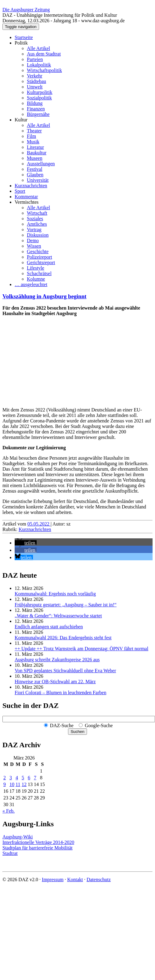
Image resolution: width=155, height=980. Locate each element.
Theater (34, 131)
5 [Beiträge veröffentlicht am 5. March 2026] (23, 778)
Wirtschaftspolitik (44, 70)
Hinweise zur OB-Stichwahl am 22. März (55, 682)
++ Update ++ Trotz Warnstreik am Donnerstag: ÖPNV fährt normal (81, 649)
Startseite (24, 37)
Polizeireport (40, 257)
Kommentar (26, 197)
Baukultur (37, 153)
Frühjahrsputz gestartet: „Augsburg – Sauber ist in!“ (66, 605)
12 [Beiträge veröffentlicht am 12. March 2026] (24, 784)
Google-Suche (99, 725)
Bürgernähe (38, 114)
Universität (38, 180)
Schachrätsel (39, 273)
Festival (35, 169)
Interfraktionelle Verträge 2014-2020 (38, 842)
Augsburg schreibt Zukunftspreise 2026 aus (57, 660)
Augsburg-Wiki (18, 837)
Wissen (34, 246)
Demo (33, 241)
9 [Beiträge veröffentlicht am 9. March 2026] (5, 784)
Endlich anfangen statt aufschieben (49, 627)
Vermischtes (27, 202)
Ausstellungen (41, 164)
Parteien (35, 59)
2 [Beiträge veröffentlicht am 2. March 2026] (5, 778)
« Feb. (9, 811)
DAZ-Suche (62, 725)
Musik (33, 142)
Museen (35, 158)
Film (31, 136)
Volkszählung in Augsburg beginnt (44, 296)
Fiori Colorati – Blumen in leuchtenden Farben (60, 693)
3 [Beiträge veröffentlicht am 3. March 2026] (11, 778)
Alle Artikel (38, 48)
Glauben (35, 175)
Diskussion (38, 235)
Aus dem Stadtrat (44, 54)
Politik (21, 43)
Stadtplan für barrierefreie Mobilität (38, 848)
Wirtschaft (37, 213)
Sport (20, 191)
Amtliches (37, 224)
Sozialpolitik (39, 98)
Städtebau (36, 81)
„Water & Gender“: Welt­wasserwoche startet (58, 616)
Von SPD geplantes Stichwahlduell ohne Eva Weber (65, 671)
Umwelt (35, 87)
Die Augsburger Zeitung (26, 10)
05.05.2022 (39, 524)
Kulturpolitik (40, 92)
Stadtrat (10, 853)
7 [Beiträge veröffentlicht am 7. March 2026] (35, 778)
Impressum (53, 879)
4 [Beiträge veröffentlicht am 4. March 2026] (17, 778)
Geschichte (38, 251)
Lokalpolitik (39, 65)
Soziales (35, 219)
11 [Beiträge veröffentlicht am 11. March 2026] (18, 784)
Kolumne (36, 279)
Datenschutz (99, 879)
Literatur (35, 147)
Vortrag (34, 230)
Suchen (77, 732)
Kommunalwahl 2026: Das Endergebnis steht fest (63, 638)
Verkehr (35, 76)
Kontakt (75, 879)
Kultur (21, 120)
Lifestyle (36, 268)
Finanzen (36, 109)
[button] (26, 543)
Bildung (35, 103)
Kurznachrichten (31, 186)
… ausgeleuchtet (31, 284)
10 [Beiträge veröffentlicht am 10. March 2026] (12, 784)
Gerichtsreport (41, 262)
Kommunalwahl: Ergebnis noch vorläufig (55, 594)
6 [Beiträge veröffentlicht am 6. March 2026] (29, 778)
